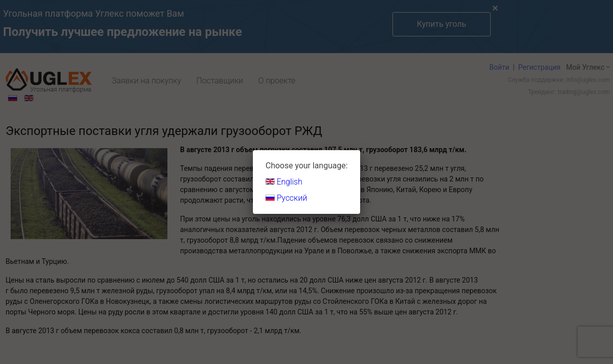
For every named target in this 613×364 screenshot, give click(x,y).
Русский (286, 198)
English (284, 182)
